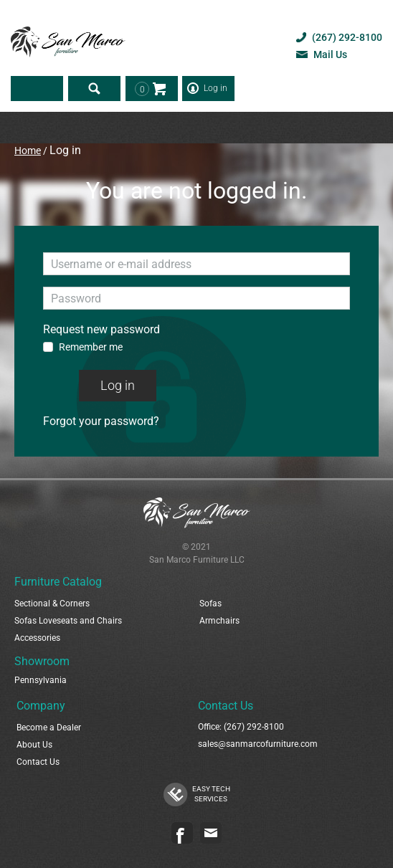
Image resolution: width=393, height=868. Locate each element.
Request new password (101, 329)
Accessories (37, 638)
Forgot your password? (101, 421)
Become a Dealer (49, 728)
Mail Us (330, 54)
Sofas (210, 604)
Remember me (91, 347)
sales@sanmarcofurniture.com (258, 744)
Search (94, 89)
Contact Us (38, 762)
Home (28, 151)
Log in (216, 88)
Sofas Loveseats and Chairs (68, 621)
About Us (34, 745)
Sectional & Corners (52, 604)
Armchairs (219, 621)
